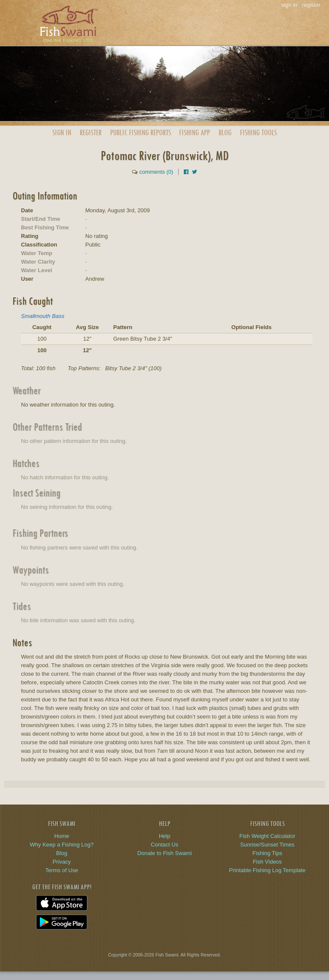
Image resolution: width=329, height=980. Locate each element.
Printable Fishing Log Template (267, 870)
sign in (289, 5)
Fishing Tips (267, 853)
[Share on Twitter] (194, 172)
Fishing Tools (258, 132)
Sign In (62, 132)
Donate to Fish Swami (164, 853)
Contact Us (164, 845)
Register (91, 132)
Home (62, 836)
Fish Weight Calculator (268, 836)
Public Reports (141, 132)
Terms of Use (62, 870)
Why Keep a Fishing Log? (62, 845)
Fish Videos (267, 862)
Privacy (62, 862)
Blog (225, 132)
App (194, 132)
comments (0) (156, 172)
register (311, 5)
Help (165, 836)
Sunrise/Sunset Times (267, 845)
